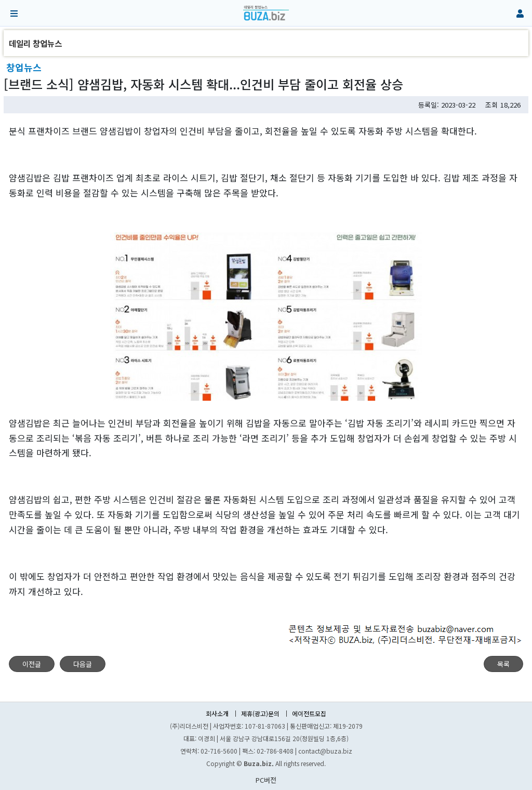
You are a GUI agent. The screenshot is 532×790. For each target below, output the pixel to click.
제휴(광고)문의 (260, 714)
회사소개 (217, 714)
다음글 (83, 664)
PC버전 (266, 780)
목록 (503, 664)
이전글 (32, 664)
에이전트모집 (309, 714)
